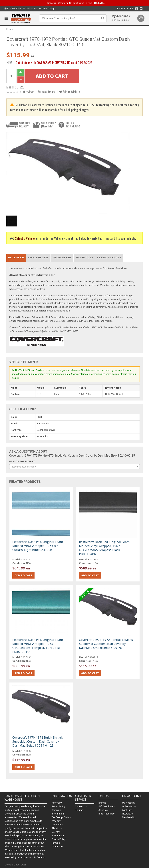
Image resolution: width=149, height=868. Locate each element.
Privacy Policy (59, 839)
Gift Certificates (107, 806)
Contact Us (30, 9)
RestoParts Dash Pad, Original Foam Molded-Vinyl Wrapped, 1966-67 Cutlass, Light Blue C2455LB (38, 546)
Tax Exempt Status (61, 817)
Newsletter (128, 814)
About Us (57, 828)
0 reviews (29, 92)
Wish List (127, 810)
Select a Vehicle (25, 238)
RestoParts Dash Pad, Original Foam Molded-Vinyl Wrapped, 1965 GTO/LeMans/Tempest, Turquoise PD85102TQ (38, 646)
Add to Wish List (70, 92)
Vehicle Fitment (38, 257)
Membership (129, 817)
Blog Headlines (106, 814)
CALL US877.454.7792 (73, 125)
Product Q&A (84, 257)
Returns (79, 810)
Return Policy (58, 806)
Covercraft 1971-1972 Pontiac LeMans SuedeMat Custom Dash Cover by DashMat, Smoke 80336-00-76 (106, 644)
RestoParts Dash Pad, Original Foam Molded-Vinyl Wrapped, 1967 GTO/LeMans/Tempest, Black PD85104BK (104, 548)
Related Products (109, 257)
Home (10, 29)
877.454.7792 (13, 9)
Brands (102, 803)
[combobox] (75, 467)
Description (16, 257)
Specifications (62, 257)
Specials (103, 810)
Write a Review (47, 92)
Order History (129, 806)
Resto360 (57, 803)
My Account (128, 803)
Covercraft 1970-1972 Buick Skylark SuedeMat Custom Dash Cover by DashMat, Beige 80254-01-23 (38, 741)
